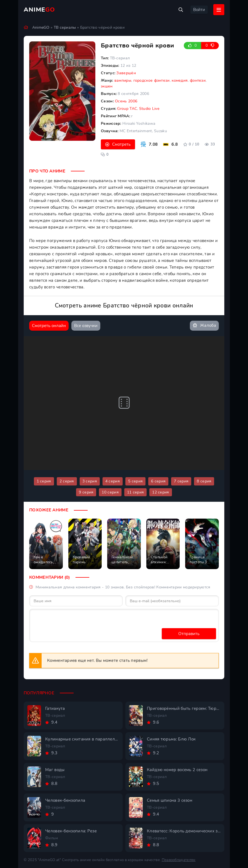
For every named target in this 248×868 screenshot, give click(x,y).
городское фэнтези (152, 80)
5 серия (135, 481)
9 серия (86, 492)
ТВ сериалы (65, 27)
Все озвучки (86, 326)
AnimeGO (41, 27)
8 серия (204, 481)
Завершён (126, 73)
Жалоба (204, 326)
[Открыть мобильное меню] (219, 10)
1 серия (44, 481)
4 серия (113, 481)
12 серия (161, 492)
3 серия (90, 481)
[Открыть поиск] (181, 10)
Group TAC (127, 109)
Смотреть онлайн (49, 326)
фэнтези (198, 80)
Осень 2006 (126, 101)
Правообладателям (179, 860)
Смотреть (121, 144)
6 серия (158, 481)
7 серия (181, 481)
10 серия (110, 492)
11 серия (135, 492)
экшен (107, 86)
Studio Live (149, 109)
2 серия (67, 481)
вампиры (123, 80)
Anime (39, 10)
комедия (180, 80)
